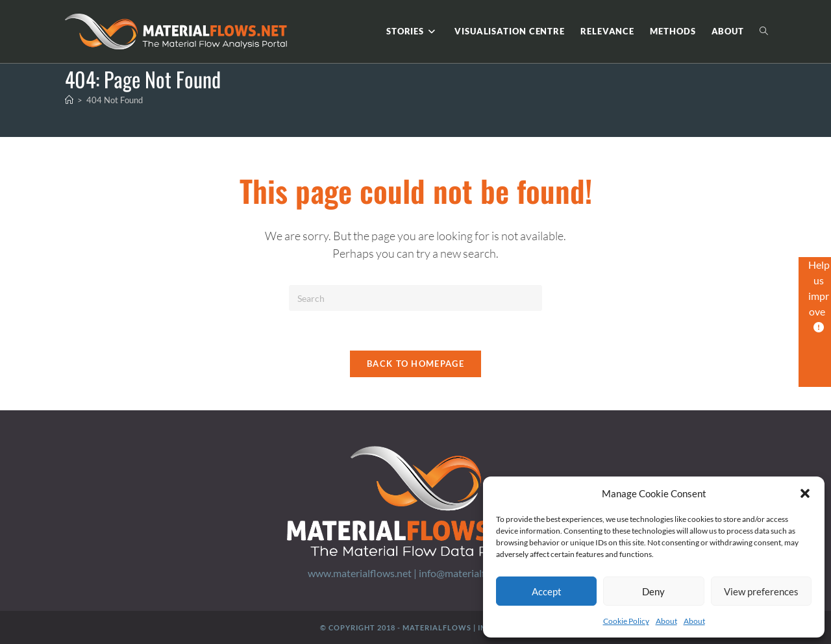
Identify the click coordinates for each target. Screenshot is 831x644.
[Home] (69, 100)
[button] (805, 493)
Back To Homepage (415, 364)
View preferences (761, 591)
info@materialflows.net (471, 573)
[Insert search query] (415, 298)
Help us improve (819, 295)
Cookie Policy (626, 621)
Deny (653, 591)
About (666, 621)
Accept (547, 591)
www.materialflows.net (360, 573)
